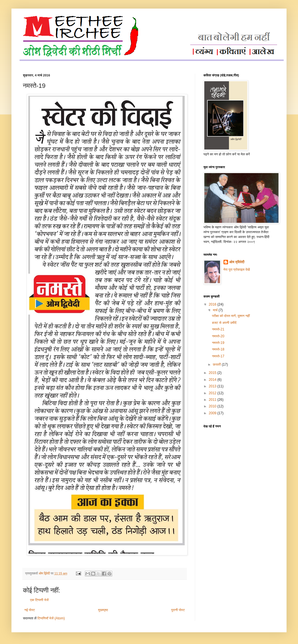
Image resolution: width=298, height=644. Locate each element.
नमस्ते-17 (218, 356)
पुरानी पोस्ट (178, 610)
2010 (213, 406)
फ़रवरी (217, 364)
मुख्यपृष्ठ (103, 610)
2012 (213, 393)
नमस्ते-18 (218, 349)
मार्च (216, 310)
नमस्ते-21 (218, 329)
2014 (213, 380)
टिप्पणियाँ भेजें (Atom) (51, 618)
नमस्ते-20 (218, 336)
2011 (213, 400)
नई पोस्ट (30, 610)
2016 (213, 304)
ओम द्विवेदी (237, 262)
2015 (213, 373)
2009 (213, 413)
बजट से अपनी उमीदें (224, 323)
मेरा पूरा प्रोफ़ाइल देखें (237, 270)
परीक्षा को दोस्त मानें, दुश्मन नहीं (231, 316)
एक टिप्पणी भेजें (39, 600)
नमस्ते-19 (218, 343)
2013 (213, 386)
